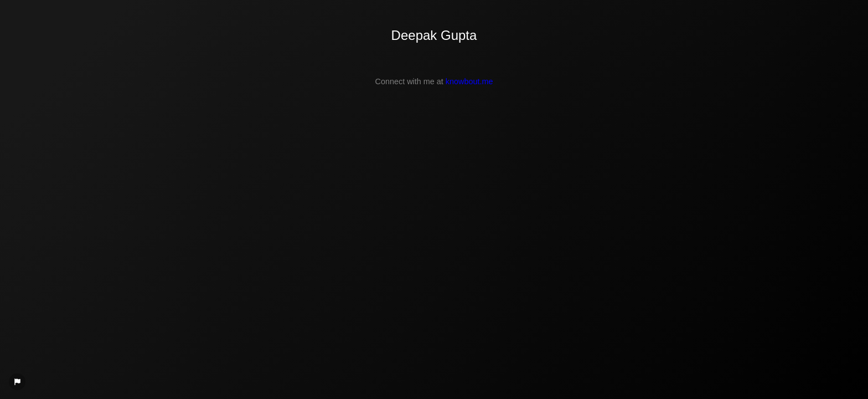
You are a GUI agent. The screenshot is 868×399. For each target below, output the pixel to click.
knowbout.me (469, 81)
